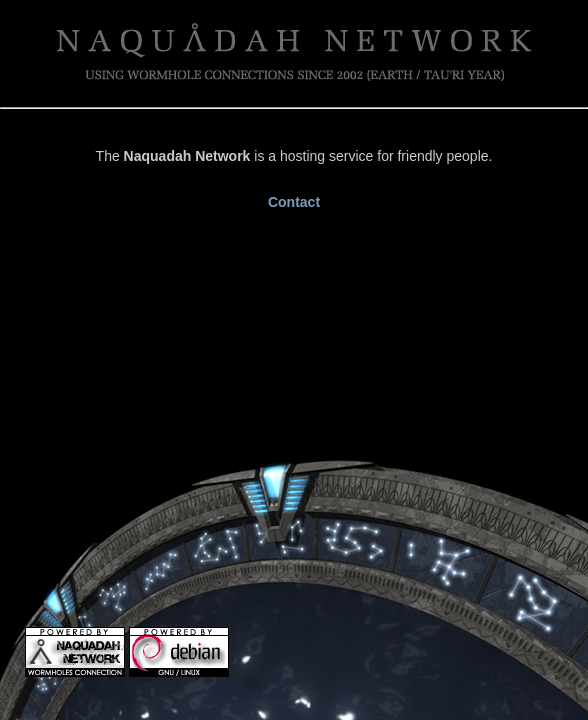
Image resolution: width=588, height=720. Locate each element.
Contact (294, 202)
